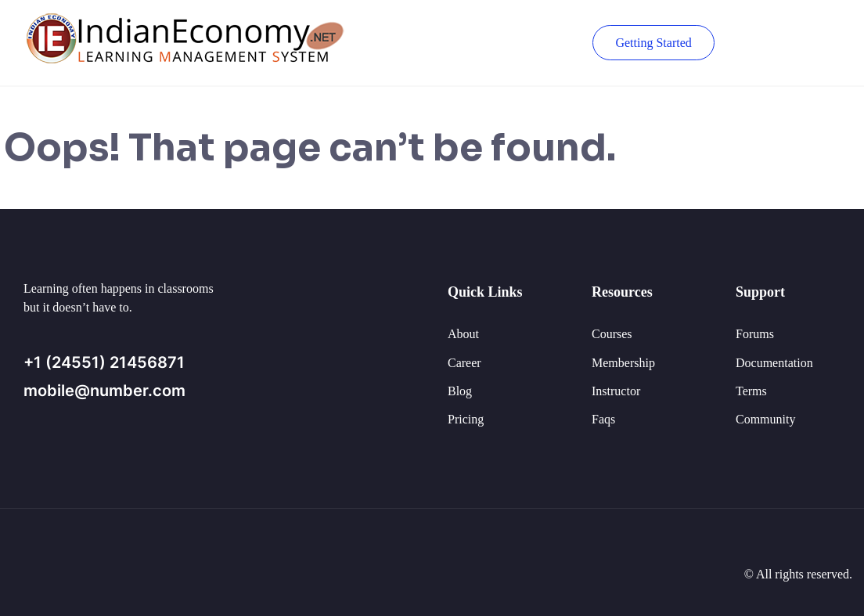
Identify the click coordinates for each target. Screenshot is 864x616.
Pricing (466, 419)
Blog (460, 391)
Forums (755, 334)
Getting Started (652, 43)
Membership (623, 363)
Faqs (603, 419)
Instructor (616, 391)
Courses (612, 334)
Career (464, 363)
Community (765, 419)
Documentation (774, 363)
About (463, 334)
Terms (751, 391)
